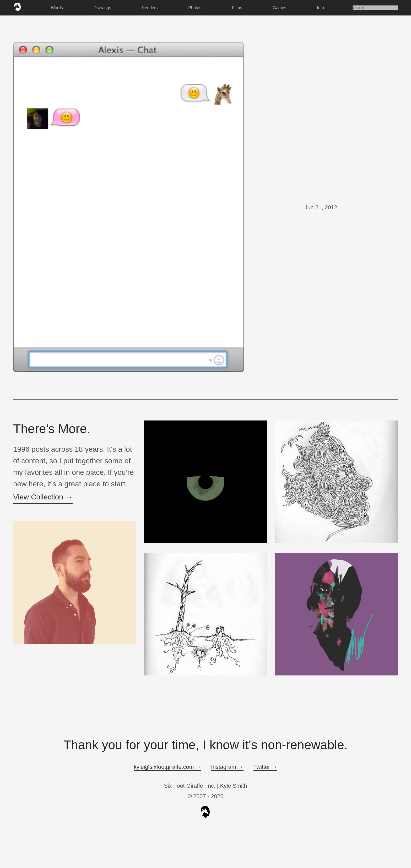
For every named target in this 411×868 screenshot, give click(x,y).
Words (57, 8)
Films (237, 8)
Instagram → (227, 767)
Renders (150, 8)
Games (280, 8)
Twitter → (265, 767)
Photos (195, 8)
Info (320, 8)
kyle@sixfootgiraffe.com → (167, 767)
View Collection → (43, 497)
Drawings (102, 8)
